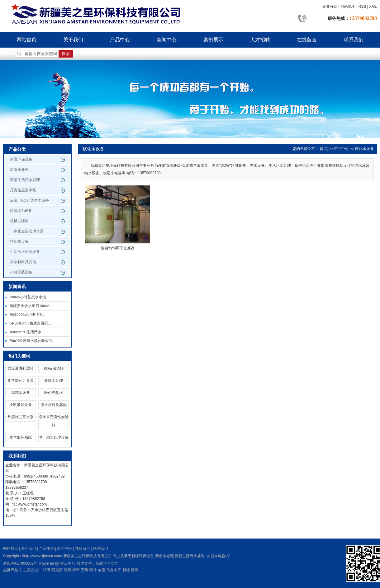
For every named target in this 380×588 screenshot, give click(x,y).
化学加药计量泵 (21, 380)
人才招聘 (260, 40)
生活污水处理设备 (25, 252)
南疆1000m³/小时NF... (27, 315)
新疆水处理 (19, 170)
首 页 (324, 149)
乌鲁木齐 (114, 570)
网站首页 (26, 40)
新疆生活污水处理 (25, 180)
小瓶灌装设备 (21, 272)
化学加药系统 (21, 437)
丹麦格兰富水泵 (23, 190)
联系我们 (354, 40)
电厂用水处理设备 (54, 437)
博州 (135, 570)
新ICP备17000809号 (20, 563)
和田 (47, 570)
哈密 (102, 570)
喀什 (93, 570)
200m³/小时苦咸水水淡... (29, 297)
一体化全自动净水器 (27, 231)
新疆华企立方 (107, 563)
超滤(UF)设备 (21, 211)
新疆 (126, 570)
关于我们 (73, 40)
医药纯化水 (54, 393)
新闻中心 (167, 40)
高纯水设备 (21, 393)
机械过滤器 (19, 221)
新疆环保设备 (21, 159)
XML (373, 7)
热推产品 (11, 570)
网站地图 (348, 7)
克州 (67, 570)
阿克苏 (57, 570)
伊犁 (76, 570)
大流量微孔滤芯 (21, 368)
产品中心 (120, 40)
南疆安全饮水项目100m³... (31, 306)
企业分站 (330, 7)
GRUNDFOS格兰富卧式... (30, 323)
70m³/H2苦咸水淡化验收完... (32, 341)
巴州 (84, 570)
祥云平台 (68, 563)
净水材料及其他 (23, 262)
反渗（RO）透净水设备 (29, 200)
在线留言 (307, 40)
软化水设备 (19, 241)
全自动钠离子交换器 (118, 248)
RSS (362, 7)
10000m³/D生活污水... (27, 332)
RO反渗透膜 (54, 368)
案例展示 (213, 40)
